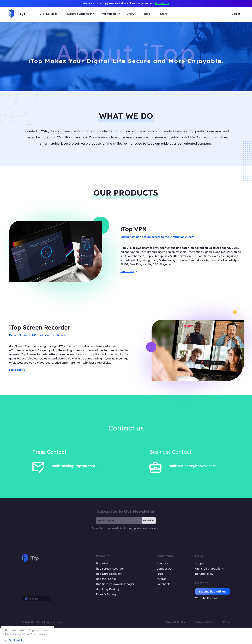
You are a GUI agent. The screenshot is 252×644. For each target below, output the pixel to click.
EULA (226, 622)
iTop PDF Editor (106, 579)
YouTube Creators (207, 598)
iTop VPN (102, 563)
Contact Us (164, 569)
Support (200, 563)
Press (160, 574)
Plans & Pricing (106, 594)
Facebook (163, 584)
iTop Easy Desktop (108, 589)
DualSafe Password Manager (115, 584)
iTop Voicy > (162, 3)
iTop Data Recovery (109, 574)
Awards (161, 579)
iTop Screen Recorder (110, 569)
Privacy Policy (204, 622)
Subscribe (148, 520)
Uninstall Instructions (209, 569)
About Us (163, 563)
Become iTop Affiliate (212, 591)
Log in (236, 14)
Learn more (129, 271)
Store (164, 14)
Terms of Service (175, 622)
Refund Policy (204, 574)
